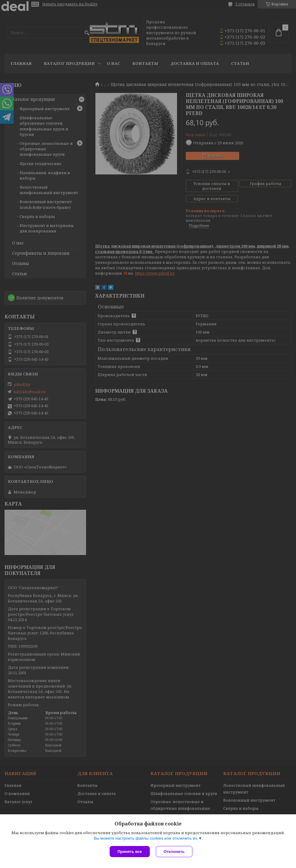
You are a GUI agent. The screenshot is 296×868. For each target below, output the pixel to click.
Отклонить (174, 852)
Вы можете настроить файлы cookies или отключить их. (146, 838)
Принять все (130, 852)
